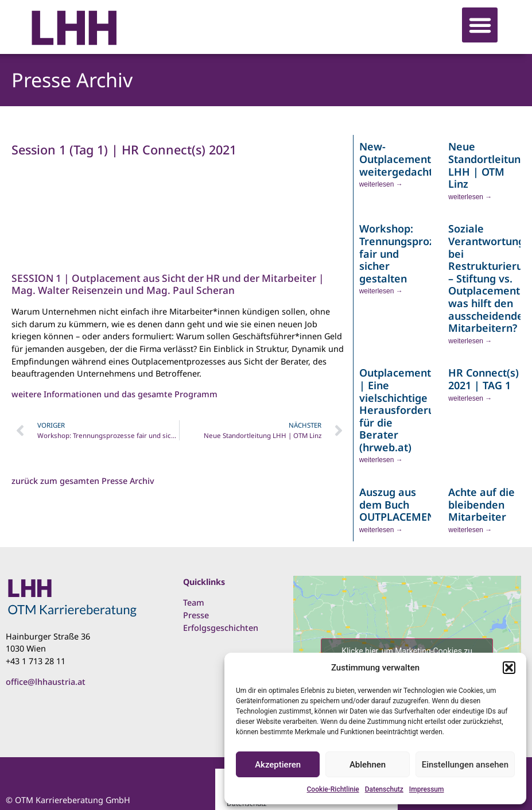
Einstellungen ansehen (465, 765)
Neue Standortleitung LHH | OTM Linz (488, 165)
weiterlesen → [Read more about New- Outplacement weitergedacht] (381, 184)
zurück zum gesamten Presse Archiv (83, 481)
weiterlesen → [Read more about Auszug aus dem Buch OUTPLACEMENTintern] (381, 530)
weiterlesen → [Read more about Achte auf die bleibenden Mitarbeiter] (470, 530)
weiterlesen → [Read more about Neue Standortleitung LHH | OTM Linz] (470, 197)
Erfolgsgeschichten (221, 628)
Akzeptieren (278, 765)
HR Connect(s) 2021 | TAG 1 (484, 379)
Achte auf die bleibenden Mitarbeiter (481, 504)
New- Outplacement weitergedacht (396, 159)
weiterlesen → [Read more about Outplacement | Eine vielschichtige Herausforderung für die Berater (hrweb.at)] (381, 460)
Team (194, 602)
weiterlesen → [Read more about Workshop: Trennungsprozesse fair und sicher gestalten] (381, 291)
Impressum (427, 789)
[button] (509, 668)
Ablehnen (368, 765)
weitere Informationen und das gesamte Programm (114, 394)
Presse (196, 615)
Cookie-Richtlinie (333, 789)
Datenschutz (384, 789)
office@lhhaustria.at (46, 682)
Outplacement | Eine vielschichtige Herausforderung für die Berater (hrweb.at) (403, 410)
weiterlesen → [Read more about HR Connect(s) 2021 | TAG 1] (470, 398)
